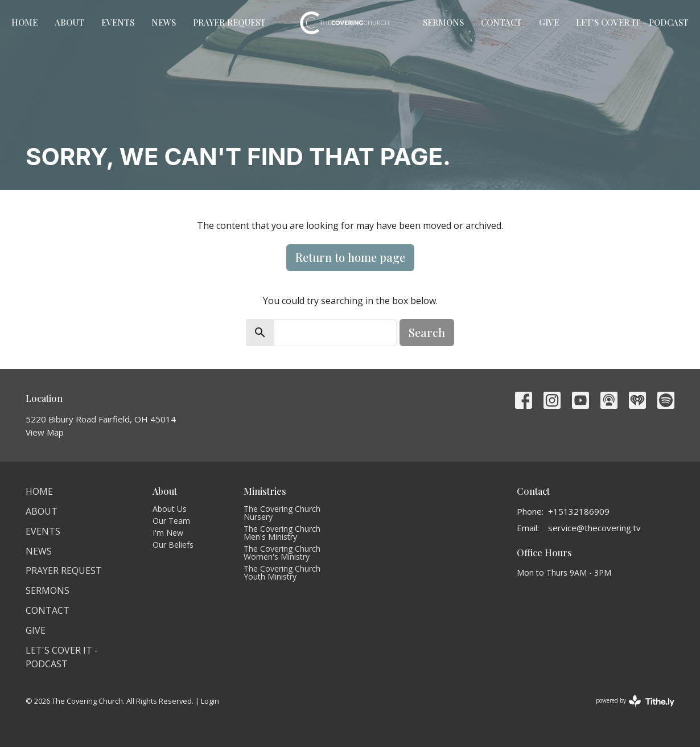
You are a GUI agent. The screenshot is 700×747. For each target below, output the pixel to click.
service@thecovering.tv (594, 528)
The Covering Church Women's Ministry (282, 553)
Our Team (171, 521)
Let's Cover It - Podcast (632, 22)
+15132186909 (579, 511)
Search (427, 332)
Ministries (265, 491)
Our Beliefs (173, 545)
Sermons (443, 22)
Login (210, 701)
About (69, 22)
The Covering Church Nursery (282, 513)
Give (549, 22)
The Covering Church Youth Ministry (282, 572)
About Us (170, 509)
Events (118, 22)
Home (24, 22)
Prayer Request (229, 22)
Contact (501, 22)
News (164, 22)
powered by (635, 701)
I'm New (168, 533)
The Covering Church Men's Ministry (282, 533)
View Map (45, 432)
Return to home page (350, 257)
